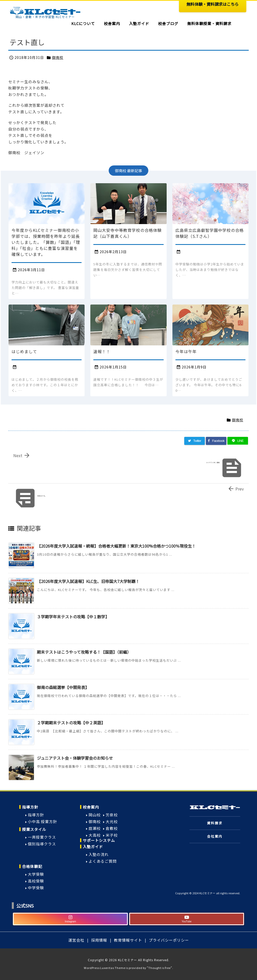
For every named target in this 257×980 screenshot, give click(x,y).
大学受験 (36, 874)
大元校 (112, 821)
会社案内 (215, 836)
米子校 (112, 835)
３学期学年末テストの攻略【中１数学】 (73, 617)
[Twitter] (195, 441)
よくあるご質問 (103, 861)
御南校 (58, 57)
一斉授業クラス (42, 837)
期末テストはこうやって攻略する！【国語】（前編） (84, 652)
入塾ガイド (93, 847)
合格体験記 (32, 866)
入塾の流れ (99, 854)
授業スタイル (34, 829)
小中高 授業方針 (42, 821)
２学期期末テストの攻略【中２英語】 (71, 723)
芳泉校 (112, 815)
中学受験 (36, 888)
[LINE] (238, 441)
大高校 (95, 835)
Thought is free (159, 968)
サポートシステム (99, 840)
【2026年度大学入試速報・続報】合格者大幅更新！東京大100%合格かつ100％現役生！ (116, 546)
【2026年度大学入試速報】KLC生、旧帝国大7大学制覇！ (88, 581)
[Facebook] (216, 441)
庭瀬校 (95, 828)
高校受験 (36, 881)
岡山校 (95, 815)
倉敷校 (112, 828)
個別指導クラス (42, 844)
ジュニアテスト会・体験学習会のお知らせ (75, 758)
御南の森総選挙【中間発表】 (63, 687)
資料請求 (215, 823)
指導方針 (30, 807)
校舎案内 (91, 807)
